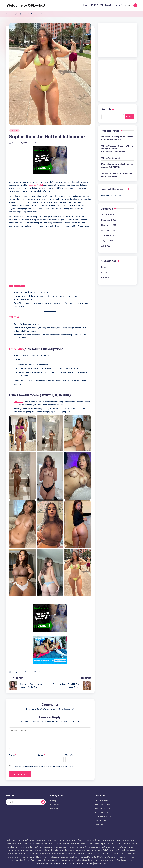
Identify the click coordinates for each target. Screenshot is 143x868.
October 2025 (108, 230)
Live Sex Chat (100, 863)
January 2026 (108, 215)
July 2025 (106, 246)
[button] (43, 802)
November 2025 (109, 225)
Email (41, 755)
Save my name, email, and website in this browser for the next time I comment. (44, 766)
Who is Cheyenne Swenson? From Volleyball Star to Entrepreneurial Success (117, 149)
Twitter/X (18, 402)
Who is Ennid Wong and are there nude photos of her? (117, 138)
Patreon (105, 277)
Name (13, 755)
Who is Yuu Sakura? (111, 158)
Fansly (104, 267)
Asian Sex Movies (44, 863)
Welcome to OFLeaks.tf (27, 5)
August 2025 (107, 241)
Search (106, 109)
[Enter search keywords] (26, 802)
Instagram (32, 185)
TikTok (40, 185)
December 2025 (109, 220)
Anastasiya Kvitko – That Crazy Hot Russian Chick (117, 175)
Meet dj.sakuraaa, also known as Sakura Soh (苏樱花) (117, 166)
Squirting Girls (60, 863)
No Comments (37, 143)
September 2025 (109, 235)
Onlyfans (15, 131)
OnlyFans (16, 349)
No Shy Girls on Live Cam (81, 863)
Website (69, 755)
